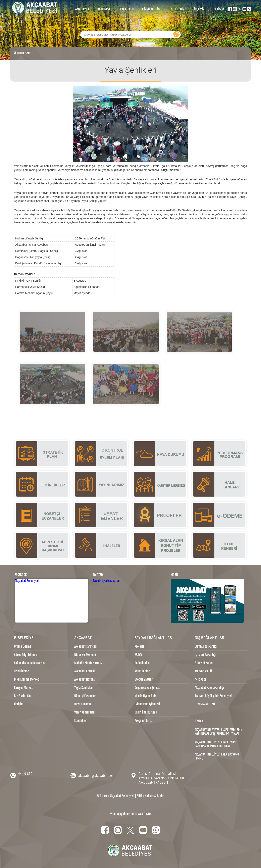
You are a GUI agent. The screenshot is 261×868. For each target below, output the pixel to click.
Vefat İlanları (142, 671)
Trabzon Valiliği (204, 671)
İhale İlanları (142, 663)
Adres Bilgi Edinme (25, 655)
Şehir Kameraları (85, 712)
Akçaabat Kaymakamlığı (209, 688)
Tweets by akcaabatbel (107, 581)
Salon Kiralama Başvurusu (30, 663)
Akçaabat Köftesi (85, 671)
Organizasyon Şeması (147, 688)
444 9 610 (25, 774)
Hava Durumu (83, 704)
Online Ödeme (23, 646)
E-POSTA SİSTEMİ (205, 704)
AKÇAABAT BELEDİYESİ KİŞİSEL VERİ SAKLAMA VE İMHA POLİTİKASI (215, 744)
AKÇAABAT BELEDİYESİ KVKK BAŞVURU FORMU (217, 756)
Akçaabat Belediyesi (27, 581)
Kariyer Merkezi (24, 688)
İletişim (19, 704)
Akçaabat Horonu (85, 679)
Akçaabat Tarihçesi (86, 646)
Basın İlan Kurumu (146, 712)
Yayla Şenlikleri (84, 688)
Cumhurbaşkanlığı (206, 646)
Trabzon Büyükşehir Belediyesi (213, 696)
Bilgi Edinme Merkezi (27, 679)
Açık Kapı (200, 679)
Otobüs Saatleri (144, 679)
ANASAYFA (82, 9)
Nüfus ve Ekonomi (85, 655)
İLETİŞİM (218, 9)
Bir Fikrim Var (23, 696)
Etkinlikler (81, 721)
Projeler (139, 646)
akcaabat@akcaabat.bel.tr (97, 776)
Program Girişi (143, 721)
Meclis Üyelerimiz (145, 696)
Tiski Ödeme (21, 671)
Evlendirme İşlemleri (147, 704)
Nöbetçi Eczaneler (85, 696)
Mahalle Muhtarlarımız (88, 663)
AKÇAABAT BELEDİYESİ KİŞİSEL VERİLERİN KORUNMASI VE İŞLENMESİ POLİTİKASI (219, 732)
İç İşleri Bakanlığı (205, 655)
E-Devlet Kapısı (204, 663)
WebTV (138, 655)
